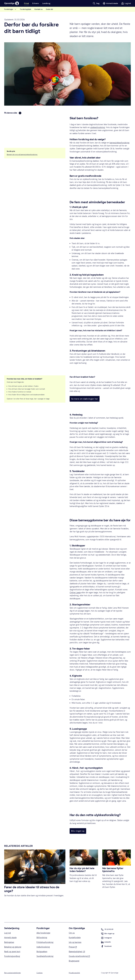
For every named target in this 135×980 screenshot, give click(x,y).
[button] (96, 3)
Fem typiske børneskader (16, 121)
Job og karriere (75, 942)
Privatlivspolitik (74, 973)
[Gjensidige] (12, 3)
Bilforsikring (42, 937)
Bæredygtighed (77, 951)
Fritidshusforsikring (45, 942)
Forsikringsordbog (12, 956)
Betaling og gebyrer (13, 947)
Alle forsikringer (43, 933)
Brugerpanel (74, 961)
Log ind (7, 933)
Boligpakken (42, 952)
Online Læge (75, 592)
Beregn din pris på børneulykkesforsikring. (22, 155)
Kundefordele (75, 937)
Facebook (106, 947)
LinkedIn (106, 943)
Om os (72, 933)
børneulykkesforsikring (119, 143)
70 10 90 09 (107, 929)
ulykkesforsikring (98, 127)
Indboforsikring (43, 947)
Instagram (106, 938)
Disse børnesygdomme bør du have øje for (22, 124)
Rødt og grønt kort (12, 952)
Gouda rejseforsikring (79, 956)
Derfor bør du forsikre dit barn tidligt (20, 118)
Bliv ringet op (108, 934)
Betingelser (9, 942)
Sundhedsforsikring (45, 956)
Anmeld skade (10, 937)
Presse (73, 947)
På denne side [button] (13, 113)
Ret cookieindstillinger (12, 973)
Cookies (39, 973)
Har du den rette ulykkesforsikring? (20, 128)
